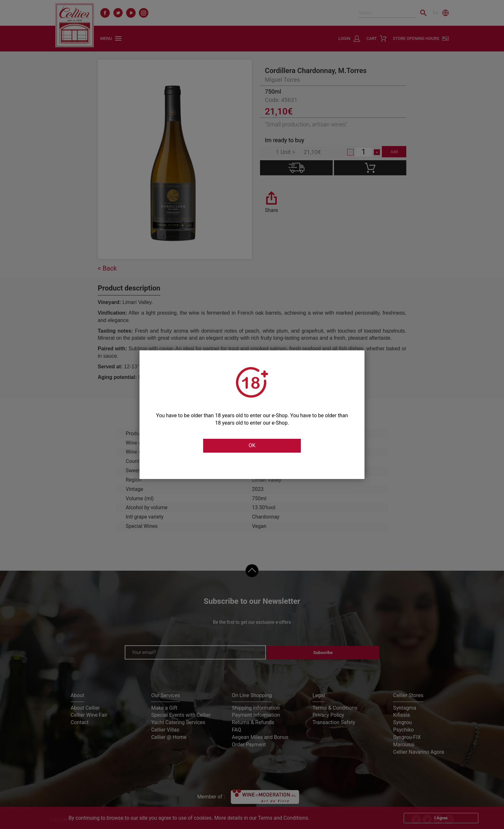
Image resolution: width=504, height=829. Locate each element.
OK (252, 446)
